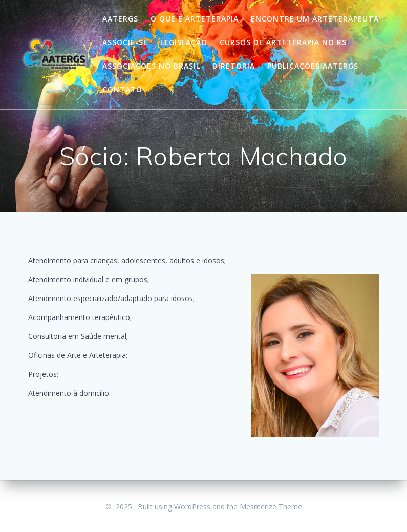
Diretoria (234, 66)
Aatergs (120, 19)
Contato (122, 89)
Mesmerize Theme (271, 507)
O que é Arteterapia (195, 19)
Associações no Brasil (151, 66)
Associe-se (125, 42)
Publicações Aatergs (313, 66)
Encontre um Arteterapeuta (315, 19)
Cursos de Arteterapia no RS (283, 42)
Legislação (184, 42)
